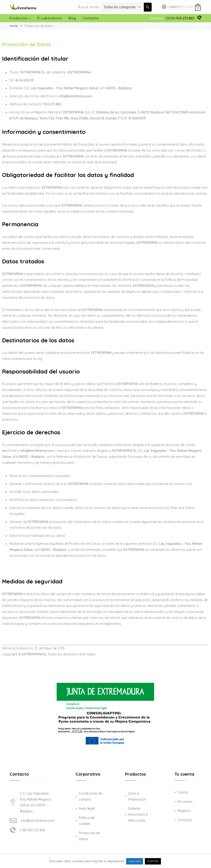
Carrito (183, 792)
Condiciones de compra (90, 796)
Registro (184, 811)
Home (14, 26)
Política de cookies (87, 821)
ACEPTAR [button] (153, 861)
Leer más (135, 861)
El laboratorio (50, 18)
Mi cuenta (185, 802)
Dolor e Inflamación (137, 796)
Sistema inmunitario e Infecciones (138, 814)
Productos (20, 18)
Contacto (91, 18)
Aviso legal (87, 808)
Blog (72, 18)
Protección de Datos (89, 836)
